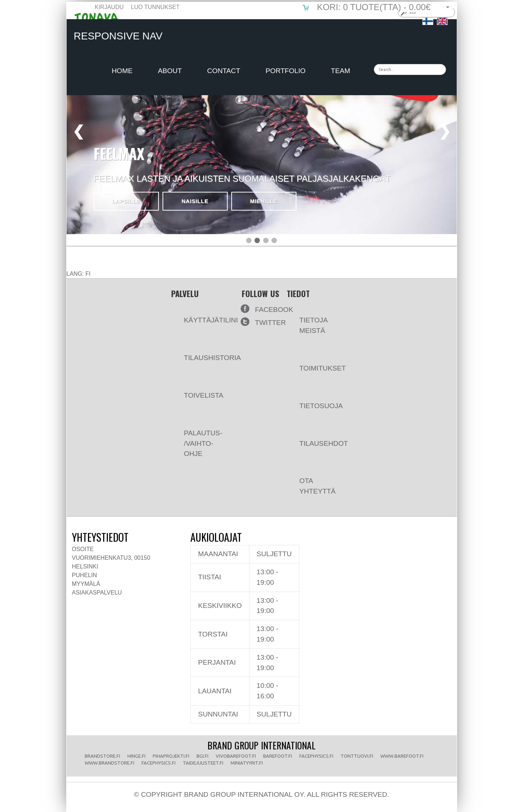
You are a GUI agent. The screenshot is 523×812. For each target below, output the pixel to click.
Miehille (264, 201)
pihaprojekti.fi (171, 756)
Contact (223, 71)
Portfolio (286, 71)
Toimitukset (316, 363)
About (170, 71)
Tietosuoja (315, 400)
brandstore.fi (102, 756)
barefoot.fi (278, 756)
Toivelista (197, 390)
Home (122, 71)
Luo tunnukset (155, 7)
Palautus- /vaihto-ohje (197, 438)
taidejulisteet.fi (203, 763)
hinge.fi (136, 756)
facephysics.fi (316, 756)
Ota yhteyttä (311, 481)
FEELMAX (119, 153)
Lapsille (126, 201)
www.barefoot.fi (402, 756)
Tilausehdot (317, 438)
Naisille (195, 201)
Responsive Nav (118, 36)
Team (340, 71)
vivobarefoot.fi (236, 756)
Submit (403, 12)
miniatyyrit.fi (247, 763)
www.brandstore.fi (109, 763)
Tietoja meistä (307, 320)
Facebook (274, 310)
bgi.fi (203, 756)
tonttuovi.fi (357, 756)
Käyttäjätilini (204, 315)
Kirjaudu (109, 7)
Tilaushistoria (206, 352)
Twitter (271, 323)
